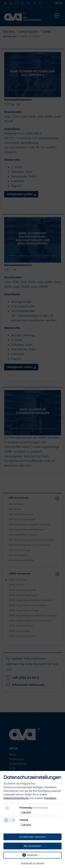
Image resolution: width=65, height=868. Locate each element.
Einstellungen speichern (33, 837)
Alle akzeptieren (32, 846)
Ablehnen (32, 855)
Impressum (50, 798)
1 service (25, 812)
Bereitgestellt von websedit (32, 863)
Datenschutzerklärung (16, 798)
